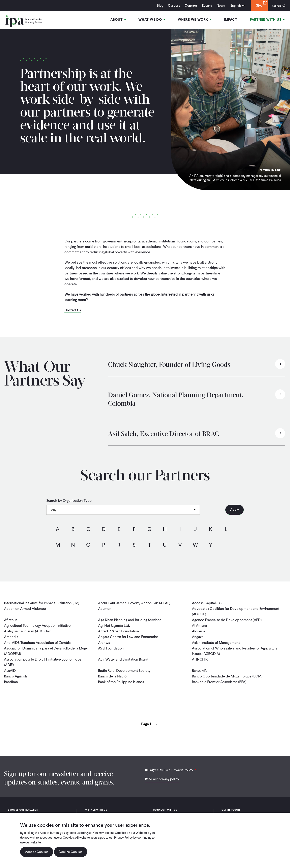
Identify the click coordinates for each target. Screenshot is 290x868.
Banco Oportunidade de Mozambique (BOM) (227, 674)
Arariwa (104, 641)
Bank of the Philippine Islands (121, 679)
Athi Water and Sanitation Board (123, 657)
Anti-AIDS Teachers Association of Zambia (37, 641)
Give (257, 6)
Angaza (198, 636)
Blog (158, 6)
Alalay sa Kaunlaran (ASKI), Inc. (28, 630)
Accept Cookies (37, 852)
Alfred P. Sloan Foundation (119, 630)
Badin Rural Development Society (124, 668)
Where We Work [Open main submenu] (196, 20)
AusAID (10, 668)
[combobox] (123, 510)
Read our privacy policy (162, 776)
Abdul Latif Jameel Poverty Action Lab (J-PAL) (134, 603)
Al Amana (199, 625)
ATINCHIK (200, 657)
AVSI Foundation (111, 646)
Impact (231, 20)
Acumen (105, 608)
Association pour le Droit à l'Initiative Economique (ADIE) (43, 660)
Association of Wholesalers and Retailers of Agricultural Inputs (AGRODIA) (235, 649)
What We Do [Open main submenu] (154, 20)
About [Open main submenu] (121, 20)
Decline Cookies (71, 852)
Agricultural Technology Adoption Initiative (37, 625)
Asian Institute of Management (216, 641)
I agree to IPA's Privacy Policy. (171, 767)
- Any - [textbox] (54, 510)
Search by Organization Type (69, 501)
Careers (172, 6)
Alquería (198, 630)
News (219, 6)
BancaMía (200, 668)
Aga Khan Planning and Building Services (130, 619)
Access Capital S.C (207, 603)
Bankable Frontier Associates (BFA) (219, 679)
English (233, 6)
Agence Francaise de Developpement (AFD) (227, 619)
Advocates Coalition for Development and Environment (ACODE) (236, 611)
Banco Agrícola (16, 674)
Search (275, 6)
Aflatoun (11, 619)
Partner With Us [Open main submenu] (268, 20)
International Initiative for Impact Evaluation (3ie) (42, 603)
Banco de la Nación (113, 674)
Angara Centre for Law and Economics (128, 636)
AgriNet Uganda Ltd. (114, 625)
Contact (189, 6)
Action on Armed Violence (25, 608)
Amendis (11, 636)
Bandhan (11, 679)
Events (205, 6)
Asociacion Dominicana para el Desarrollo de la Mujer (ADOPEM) (46, 649)
